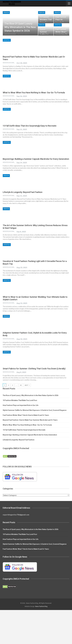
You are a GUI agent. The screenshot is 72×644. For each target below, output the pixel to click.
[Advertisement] (36, 627)
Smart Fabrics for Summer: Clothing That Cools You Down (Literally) (34, 369)
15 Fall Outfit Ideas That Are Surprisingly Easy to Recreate (30, 126)
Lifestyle (58, 25)
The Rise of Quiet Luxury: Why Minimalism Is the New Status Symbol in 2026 (20, 27)
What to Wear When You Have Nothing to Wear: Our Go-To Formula (34, 93)
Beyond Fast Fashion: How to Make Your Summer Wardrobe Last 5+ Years (30, 420)
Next (27, 385)
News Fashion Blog (41, 606)
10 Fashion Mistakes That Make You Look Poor (20, 400)
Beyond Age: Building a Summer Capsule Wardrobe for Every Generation (36, 159)
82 (21, 385)
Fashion (6, 13)
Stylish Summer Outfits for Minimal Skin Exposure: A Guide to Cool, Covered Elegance (35, 410)
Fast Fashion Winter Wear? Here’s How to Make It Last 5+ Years (26, 415)
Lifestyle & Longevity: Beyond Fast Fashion (23, 192)
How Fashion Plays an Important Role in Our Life (21, 405)
